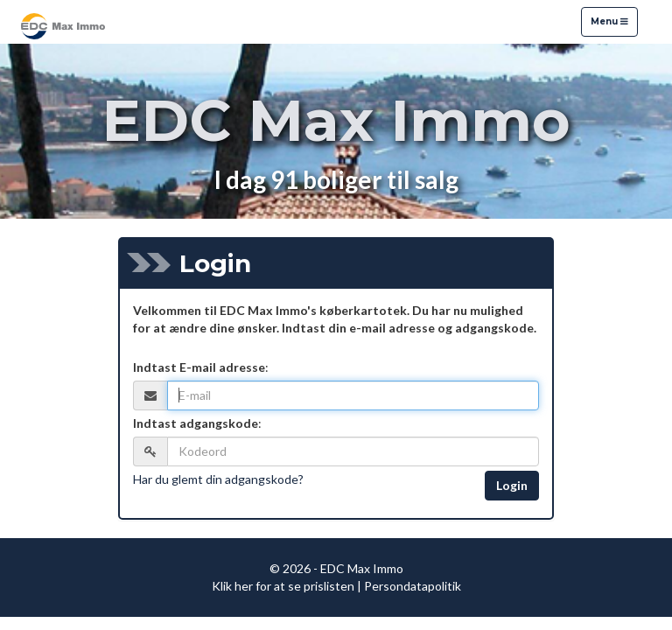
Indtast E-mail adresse (199, 367)
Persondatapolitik (413, 586)
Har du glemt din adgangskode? (218, 479)
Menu (609, 21)
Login (512, 485)
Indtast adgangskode (196, 423)
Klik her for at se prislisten (283, 586)
